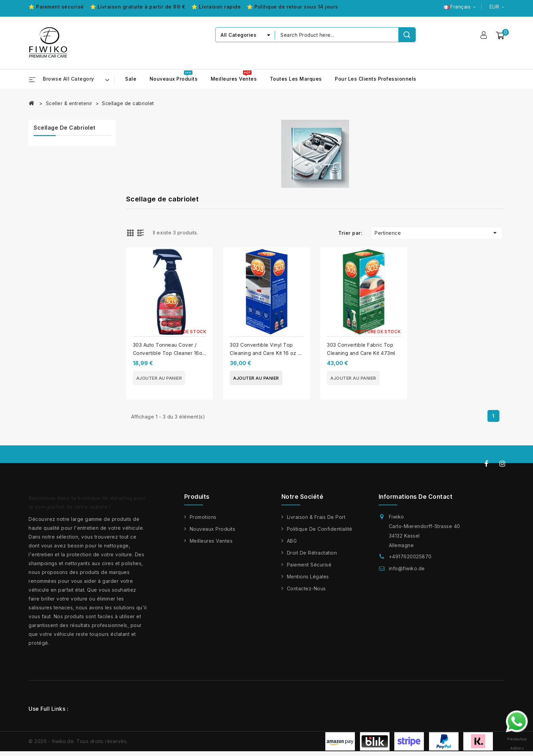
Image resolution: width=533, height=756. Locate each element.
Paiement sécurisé (309, 565)
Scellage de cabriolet (65, 128)
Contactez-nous (306, 588)
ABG (292, 541)
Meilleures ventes (234, 79)
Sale (131, 79)
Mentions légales (308, 577)
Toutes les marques (296, 79)
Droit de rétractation (312, 553)
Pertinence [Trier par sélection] (437, 233)
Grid (131, 232)
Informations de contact (416, 497)
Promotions (203, 517)
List (142, 232)
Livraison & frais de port (316, 517)
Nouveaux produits (174, 79)
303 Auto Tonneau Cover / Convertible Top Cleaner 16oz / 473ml (169, 353)
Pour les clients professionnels (376, 79)
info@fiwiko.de (407, 568)
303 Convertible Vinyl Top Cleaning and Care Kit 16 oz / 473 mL (265, 353)
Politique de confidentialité (320, 529)
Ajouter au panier (159, 378)
